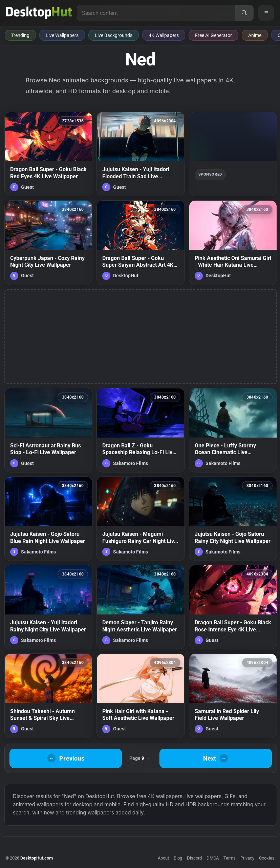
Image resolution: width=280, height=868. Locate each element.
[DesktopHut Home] (39, 13)
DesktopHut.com (37, 858)
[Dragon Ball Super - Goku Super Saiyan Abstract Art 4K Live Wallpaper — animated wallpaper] (141, 243)
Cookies (267, 858)
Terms (230, 858)
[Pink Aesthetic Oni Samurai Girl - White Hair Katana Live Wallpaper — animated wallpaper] (233, 243)
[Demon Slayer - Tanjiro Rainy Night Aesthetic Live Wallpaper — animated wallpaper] (141, 607)
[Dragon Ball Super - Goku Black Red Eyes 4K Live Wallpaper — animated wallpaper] (48, 154)
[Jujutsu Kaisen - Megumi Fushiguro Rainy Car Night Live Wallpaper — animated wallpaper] (141, 519)
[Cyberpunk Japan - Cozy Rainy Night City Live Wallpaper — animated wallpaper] (48, 243)
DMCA (213, 858)
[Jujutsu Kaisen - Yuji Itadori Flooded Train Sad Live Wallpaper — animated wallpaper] (141, 154)
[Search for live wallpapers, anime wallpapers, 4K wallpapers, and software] (156, 13)
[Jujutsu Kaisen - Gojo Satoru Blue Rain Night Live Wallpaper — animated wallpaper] (48, 519)
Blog (178, 858)
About (163, 858)
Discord (194, 858)
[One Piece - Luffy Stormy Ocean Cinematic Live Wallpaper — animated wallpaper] (233, 430)
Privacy (247, 858)
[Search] (244, 13)
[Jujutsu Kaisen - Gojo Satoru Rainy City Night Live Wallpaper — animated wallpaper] (233, 519)
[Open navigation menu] (266, 13)
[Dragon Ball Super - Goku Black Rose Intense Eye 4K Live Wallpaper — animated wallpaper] (233, 607)
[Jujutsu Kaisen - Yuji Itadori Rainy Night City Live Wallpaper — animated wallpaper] (48, 607)
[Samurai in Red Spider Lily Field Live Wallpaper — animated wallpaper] (233, 696)
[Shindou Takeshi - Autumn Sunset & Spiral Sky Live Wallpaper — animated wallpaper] (48, 696)
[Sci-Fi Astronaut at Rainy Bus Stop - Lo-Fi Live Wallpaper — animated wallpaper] (48, 430)
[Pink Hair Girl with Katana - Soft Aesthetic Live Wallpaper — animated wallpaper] (141, 696)
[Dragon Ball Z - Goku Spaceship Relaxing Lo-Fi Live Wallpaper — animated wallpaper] (141, 430)
